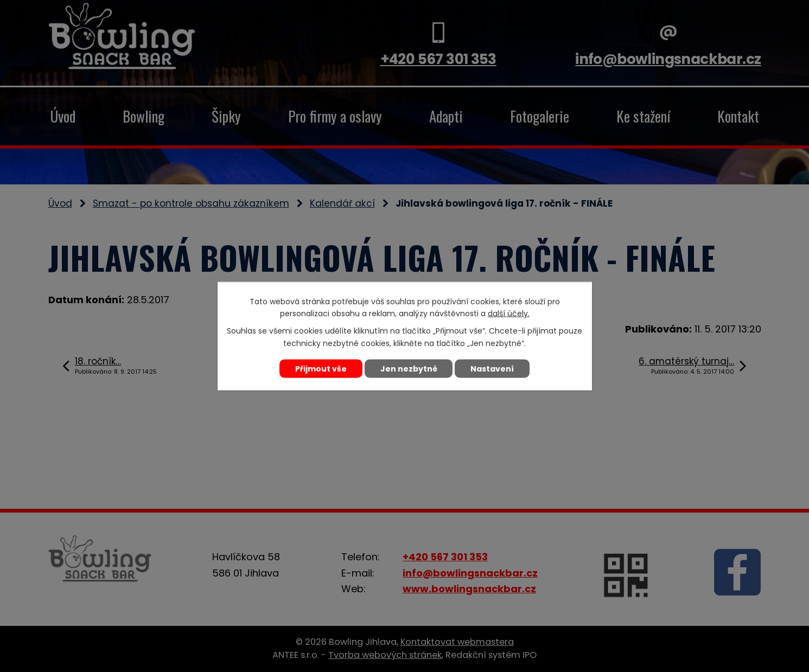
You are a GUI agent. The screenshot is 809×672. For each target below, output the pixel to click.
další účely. (509, 313)
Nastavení (493, 368)
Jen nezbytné (409, 368)
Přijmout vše (321, 368)
